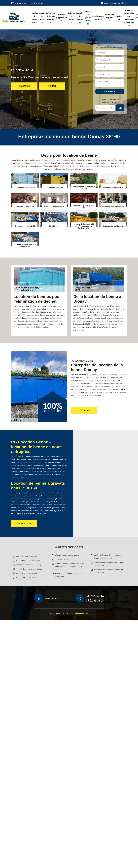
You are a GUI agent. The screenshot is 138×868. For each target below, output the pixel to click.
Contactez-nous (24, 524)
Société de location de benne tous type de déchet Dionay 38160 (109, 557)
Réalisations (24, 86)
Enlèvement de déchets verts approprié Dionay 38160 (109, 564)
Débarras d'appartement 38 (62, 18)
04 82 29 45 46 (20, 3)
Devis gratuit (84, 411)
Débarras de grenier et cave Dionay (29, 569)
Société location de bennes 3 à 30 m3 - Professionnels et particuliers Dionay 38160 (69, 566)
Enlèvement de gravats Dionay (27, 556)
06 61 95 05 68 (37, 3)
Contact (52, 86)
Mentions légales (82, 614)
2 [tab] (77, 402)
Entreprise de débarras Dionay (27, 573)
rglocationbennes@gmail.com (116, 3)
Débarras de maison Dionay (26, 577)
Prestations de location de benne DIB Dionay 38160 (69, 575)
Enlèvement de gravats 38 (110, 18)
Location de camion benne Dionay (28, 565)
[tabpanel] (99, 381)
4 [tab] (86, 402)
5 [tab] (90, 402)
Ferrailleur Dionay (61, 559)
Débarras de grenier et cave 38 (88, 18)
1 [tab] (73, 402)
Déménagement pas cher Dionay (28, 561)
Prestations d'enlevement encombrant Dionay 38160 (108, 571)
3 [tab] (81, 402)
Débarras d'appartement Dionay (67, 555)
